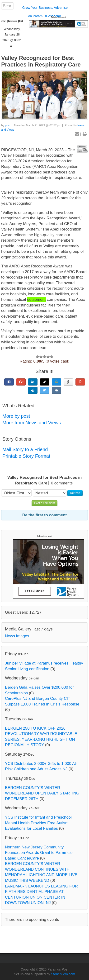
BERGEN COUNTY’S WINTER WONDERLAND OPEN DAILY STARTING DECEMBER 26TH (42, 793)
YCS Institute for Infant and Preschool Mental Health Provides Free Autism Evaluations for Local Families (38, 823)
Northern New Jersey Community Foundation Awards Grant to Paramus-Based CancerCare (39, 853)
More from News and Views (32, 423)
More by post (16, 416)
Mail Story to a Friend (25, 449)
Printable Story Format (26, 456)
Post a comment (44, 503)
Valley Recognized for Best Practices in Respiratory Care (41, 61)
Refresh (75, 493)
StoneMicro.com (63, 974)
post (8, 125)
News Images (17, 636)
